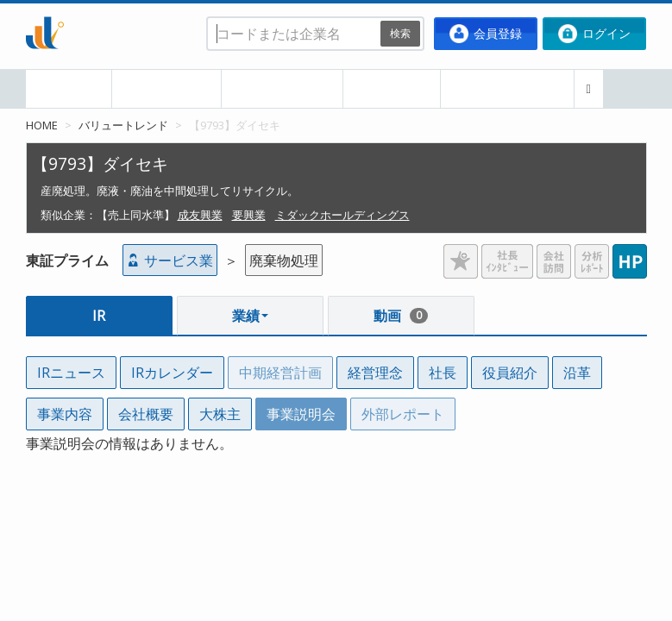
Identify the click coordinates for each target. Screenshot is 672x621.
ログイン (594, 34)
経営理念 (375, 373)
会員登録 (486, 34)
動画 (401, 316)
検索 (400, 33)
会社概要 (146, 414)
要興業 (249, 215)
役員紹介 (510, 373)
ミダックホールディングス (342, 215)
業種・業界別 (282, 89)
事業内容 (65, 414)
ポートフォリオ (507, 89)
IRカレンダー (172, 373)
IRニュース (71, 373)
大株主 (220, 414)
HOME (69, 89)
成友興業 (200, 215)
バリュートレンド (123, 125)
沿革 (577, 373)
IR (99, 316)
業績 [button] (250, 316)
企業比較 (392, 89)
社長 (443, 373)
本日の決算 (166, 89)
